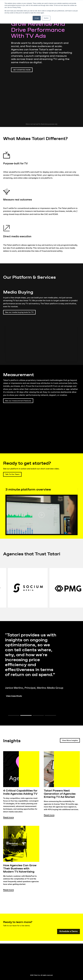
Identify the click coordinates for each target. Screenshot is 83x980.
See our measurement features (17, 401)
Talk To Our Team (13, 474)
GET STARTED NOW (22, 70)
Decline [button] (46, 18)
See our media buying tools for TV (20, 312)
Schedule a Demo (68, 932)
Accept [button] (37, 18)
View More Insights (70, 740)
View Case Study (15, 696)
